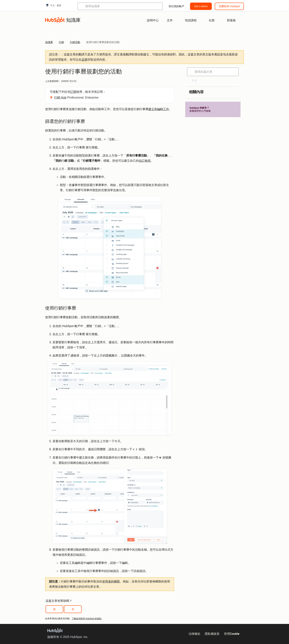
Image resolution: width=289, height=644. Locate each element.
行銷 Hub (60, 98)
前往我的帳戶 (176, 6)
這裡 (84, 60)
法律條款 (194, 634)
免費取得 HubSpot (229, 6)
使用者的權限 (111, 581)
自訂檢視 (145, 161)
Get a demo (201, 6)
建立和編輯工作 (159, 109)
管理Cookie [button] (232, 634)
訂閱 (73, 92)
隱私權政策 (212, 634)
